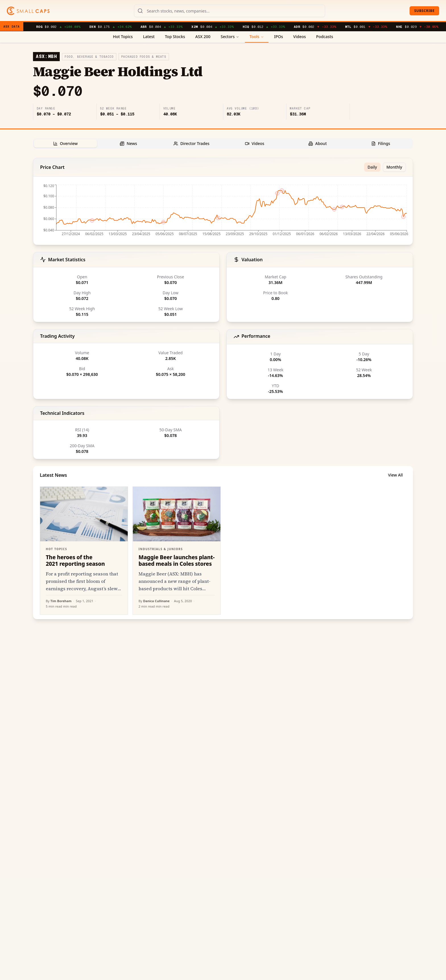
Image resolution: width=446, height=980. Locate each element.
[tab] (65, 143)
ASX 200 (203, 37)
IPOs (279, 37)
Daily (372, 167)
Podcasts (325, 37)
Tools (257, 37)
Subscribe (424, 11)
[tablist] (223, 144)
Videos (300, 37)
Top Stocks (175, 37)
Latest (149, 37)
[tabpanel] (223, 389)
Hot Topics (123, 37)
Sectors (230, 37)
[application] (223, 212)
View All (395, 475)
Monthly (395, 167)
